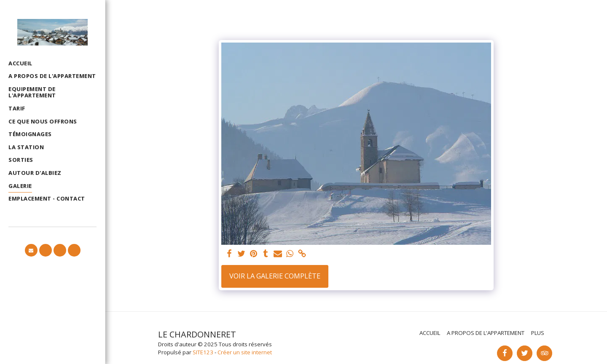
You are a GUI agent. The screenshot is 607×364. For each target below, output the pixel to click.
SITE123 (203, 352)
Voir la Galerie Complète (275, 276)
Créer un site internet (245, 352)
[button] (31, 250)
